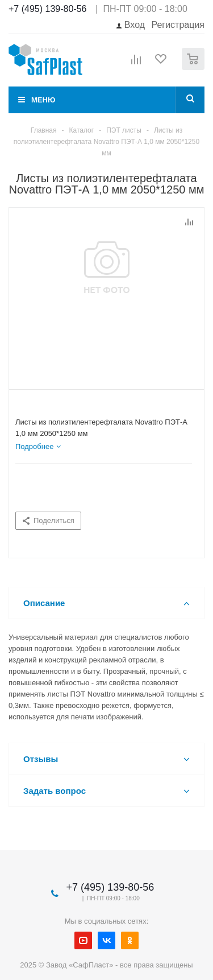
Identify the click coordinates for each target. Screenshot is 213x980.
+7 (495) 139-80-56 (47, 9)
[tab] (38, 447)
